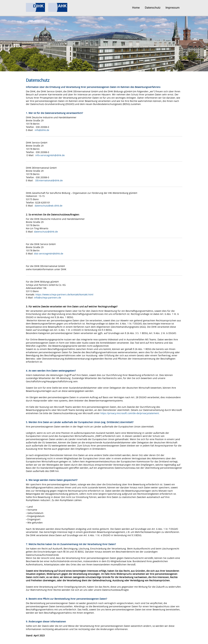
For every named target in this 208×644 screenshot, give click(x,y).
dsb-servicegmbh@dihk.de (49, 254)
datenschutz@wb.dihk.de (49, 206)
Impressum (172, 8)
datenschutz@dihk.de (46, 232)
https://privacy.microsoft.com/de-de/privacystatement (130, 413)
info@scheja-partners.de (48, 298)
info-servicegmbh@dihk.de (50, 155)
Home (136, 8)
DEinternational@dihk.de (49, 180)
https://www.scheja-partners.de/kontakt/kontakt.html (64, 294)
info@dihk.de (42, 130)
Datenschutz (153, 8)
